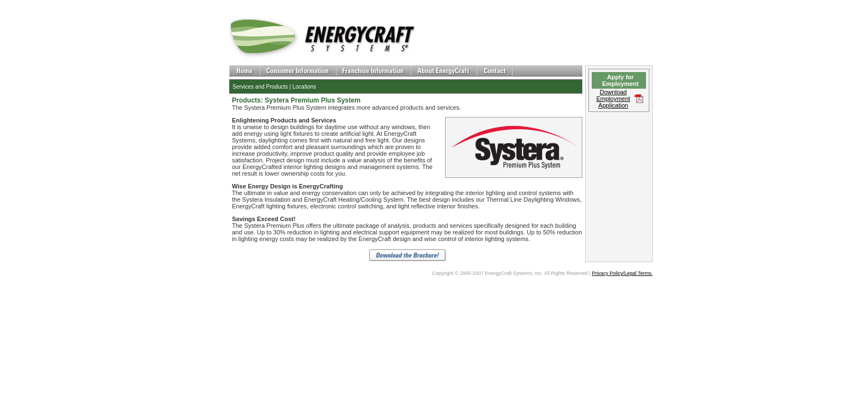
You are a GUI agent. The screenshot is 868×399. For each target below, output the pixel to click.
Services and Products (260, 87)
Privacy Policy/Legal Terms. (622, 273)
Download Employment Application (613, 99)
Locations (304, 87)
